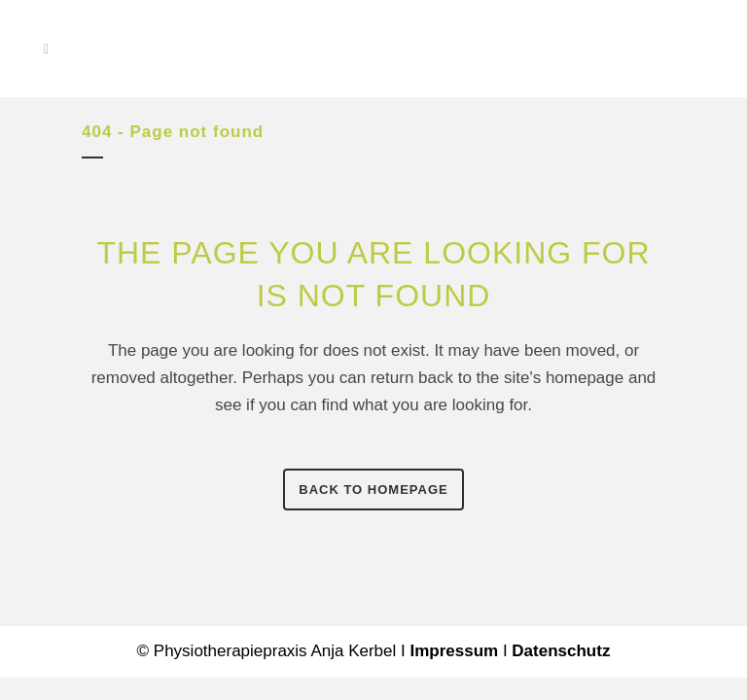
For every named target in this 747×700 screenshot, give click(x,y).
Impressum (454, 651)
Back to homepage (373, 490)
